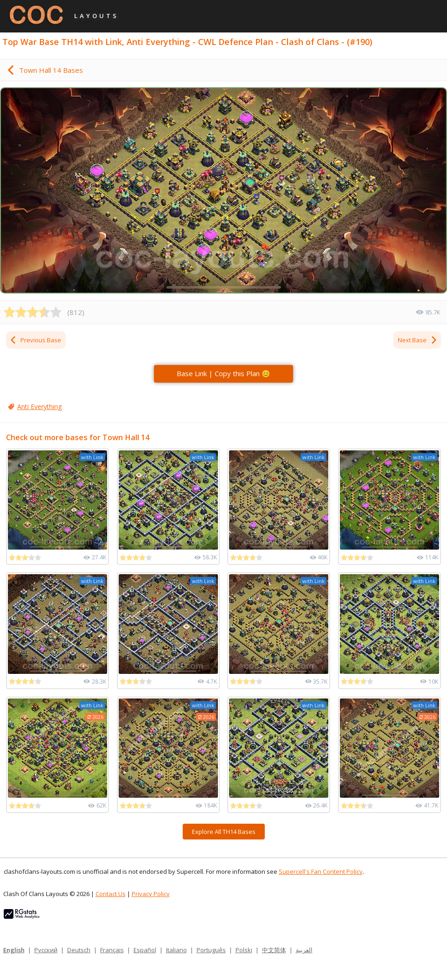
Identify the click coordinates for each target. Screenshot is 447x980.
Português (211, 950)
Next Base (418, 340)
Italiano (176, 950)
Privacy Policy (151, 894)
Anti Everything (39, 407)
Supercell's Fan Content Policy (321, 871)
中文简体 (274, 950)
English (14, 950)
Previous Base (35, 340)
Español (145, 950)
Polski (244, 950)
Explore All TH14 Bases (224, 832)
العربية (304, 950)
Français (112, 950)
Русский (46, 950)
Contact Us (111, 894)
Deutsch (79, 950)
